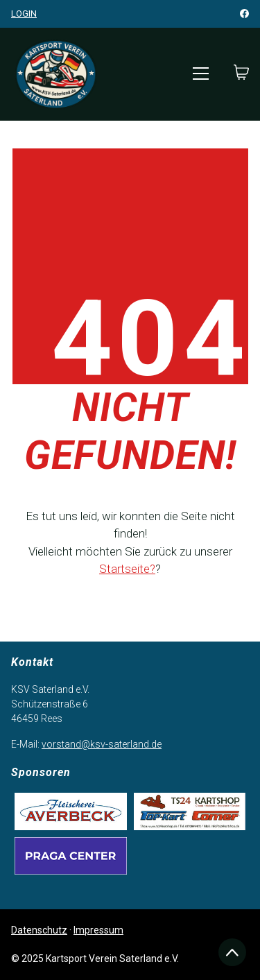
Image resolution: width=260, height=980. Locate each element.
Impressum (98, 930)
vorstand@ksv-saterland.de (102, 744)
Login (24, 14)
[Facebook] (244, 14)
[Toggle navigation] (201, 74)
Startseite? (127, 569)
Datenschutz (39, 930)
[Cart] (241, 74)
